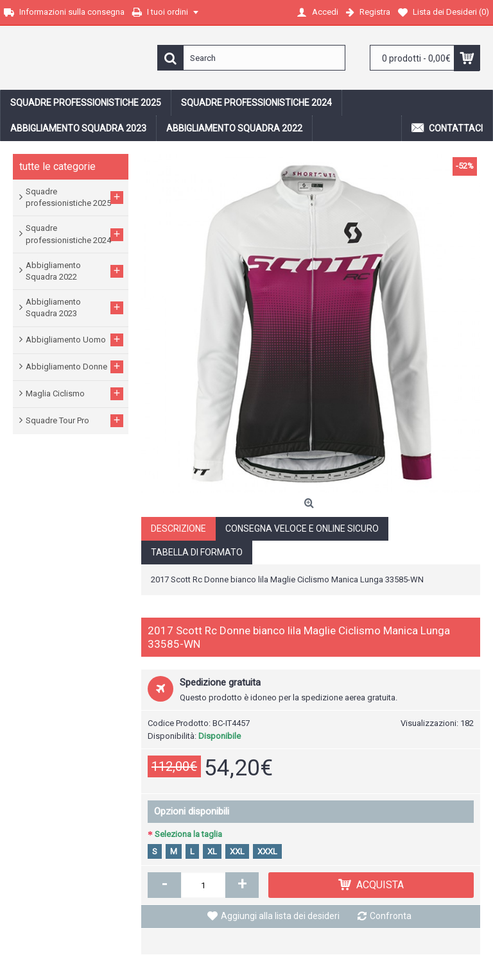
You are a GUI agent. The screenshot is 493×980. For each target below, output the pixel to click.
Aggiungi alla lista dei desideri (280, 916)
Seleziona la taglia (188, 834)
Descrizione (178, 528)
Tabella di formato (197, 552)
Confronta (391, 916)
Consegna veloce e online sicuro (302, 528)
